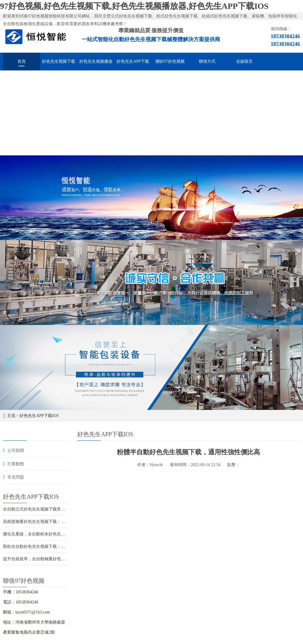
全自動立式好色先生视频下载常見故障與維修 (44, 509)
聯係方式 (207, 61)
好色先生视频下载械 (59, 65)
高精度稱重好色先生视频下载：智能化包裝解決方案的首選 (57, 522)
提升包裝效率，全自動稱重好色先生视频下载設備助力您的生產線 (63, 559)
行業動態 (16, 464)
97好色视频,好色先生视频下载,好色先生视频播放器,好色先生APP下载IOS (134, 6)
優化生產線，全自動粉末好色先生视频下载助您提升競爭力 (57, 534)
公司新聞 (16, 451)
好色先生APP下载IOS (133, 65)
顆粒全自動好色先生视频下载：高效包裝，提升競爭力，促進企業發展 (67, 546)
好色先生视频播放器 (96, 65)
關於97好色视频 (170, 61)
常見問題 (16, 477)
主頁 (11, 416)
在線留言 (244, 61)
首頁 (22, 61)
